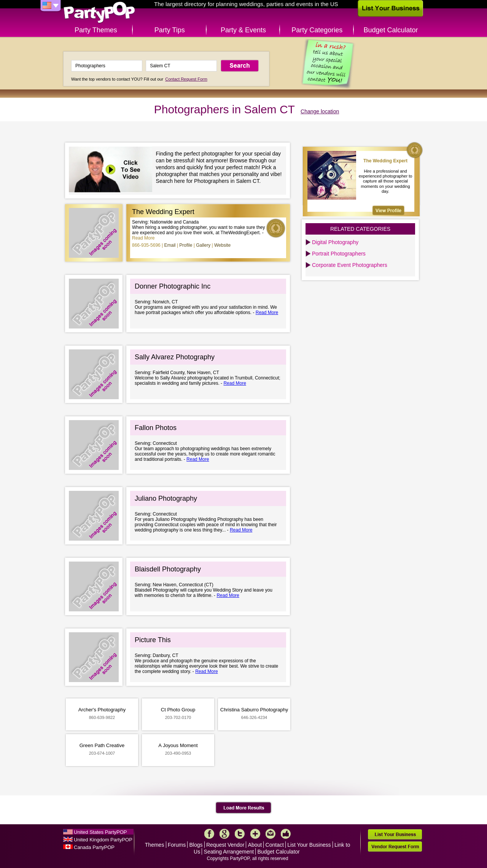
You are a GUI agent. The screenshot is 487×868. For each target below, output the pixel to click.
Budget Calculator (391, 30)
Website (222, 245)
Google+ (224, 834)
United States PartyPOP (100, 832)
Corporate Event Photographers (350, 265)
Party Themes (96, 30)
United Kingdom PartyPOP (103, 840)
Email (170, 245)
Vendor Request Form (395, 847)
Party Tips (170, 30)
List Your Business (309, 845)
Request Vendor (225, 845)
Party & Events (243, 30)
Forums (177, 845)
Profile (186, 245)
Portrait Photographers (339, 254)
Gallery (203, 245)
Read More (143, 238)
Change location (320, 111)
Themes (155, 845)
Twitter (240, 834)
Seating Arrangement (229, 852)
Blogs (196, 845)
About (255, 845)
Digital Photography (335, 242)
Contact (275, 845)
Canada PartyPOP (94, 847)
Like (286, 834)
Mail (271, 834)
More (255, 834)
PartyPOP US (99, 13)
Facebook (209, 834)
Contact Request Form (186, 79)
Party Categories (317, 30)
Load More (244, 808)
